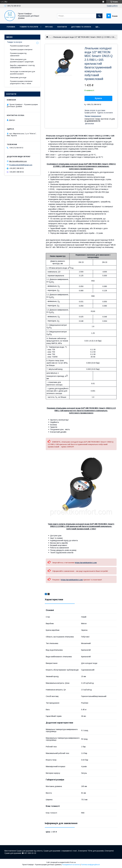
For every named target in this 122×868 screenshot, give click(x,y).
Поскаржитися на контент (71, 865)
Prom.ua (73, 862)
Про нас (49, 27)
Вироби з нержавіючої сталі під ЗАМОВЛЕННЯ (22, 66)
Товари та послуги (29, 27)
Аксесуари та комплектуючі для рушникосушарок (23, 73)
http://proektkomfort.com (18, 161)
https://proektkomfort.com (86, 563)
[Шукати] (99, 16)
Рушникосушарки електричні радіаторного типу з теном (21, 82)
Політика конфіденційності (90, 865)
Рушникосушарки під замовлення (18, 54)
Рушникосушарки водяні (20, 46)
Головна (11, 27)
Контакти (62, 27)
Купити (98, 98)
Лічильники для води (18, 77)
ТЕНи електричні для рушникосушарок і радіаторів (22, 61)
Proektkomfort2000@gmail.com (21, 165)
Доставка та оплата (81, 27)
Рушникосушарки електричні (21, 50)
